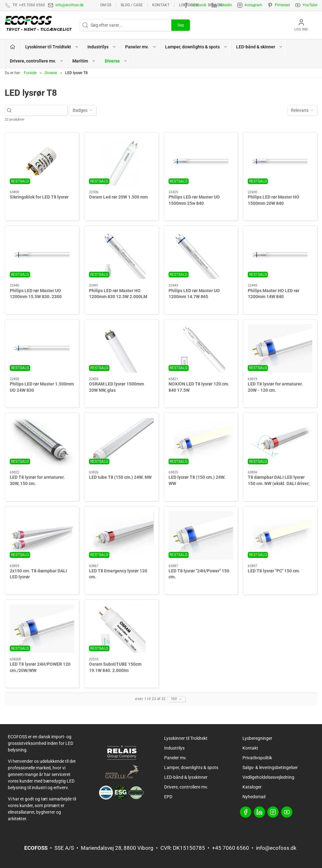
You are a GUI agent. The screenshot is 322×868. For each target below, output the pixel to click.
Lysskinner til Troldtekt (186, 738)
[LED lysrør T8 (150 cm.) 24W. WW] (201, 442)
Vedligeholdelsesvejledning (268, 777)
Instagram (253, 5)
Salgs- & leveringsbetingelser (270, 767)
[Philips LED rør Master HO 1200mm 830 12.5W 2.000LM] (121, 255)
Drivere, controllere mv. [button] (37, 61)
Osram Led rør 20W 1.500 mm (118, 197)
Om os (106, 5)
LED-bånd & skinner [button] (260, 47)
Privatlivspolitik (257, 758)
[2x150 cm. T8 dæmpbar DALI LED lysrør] (42, 535)
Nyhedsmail (254, 797)
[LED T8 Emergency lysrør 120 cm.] (121, 535)
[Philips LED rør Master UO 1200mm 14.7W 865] (201, 255)
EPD (168, 797)
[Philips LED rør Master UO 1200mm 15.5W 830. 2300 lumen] (42, 255)
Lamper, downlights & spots (191, 767)
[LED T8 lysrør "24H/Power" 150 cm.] (201, 535)
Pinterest (282, 5)
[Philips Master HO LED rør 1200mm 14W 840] (280, 255)
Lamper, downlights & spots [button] (196, 47)
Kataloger (252, 787)
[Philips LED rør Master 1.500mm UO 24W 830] (42, 348)
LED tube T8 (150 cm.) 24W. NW (120, 477)
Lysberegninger (257, 738)
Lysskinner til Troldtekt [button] (52, 47)
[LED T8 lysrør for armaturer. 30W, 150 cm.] (42, 442)
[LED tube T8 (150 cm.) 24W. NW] (121, 442)
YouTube (310, 5)
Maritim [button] (84, 61)
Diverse (51, 73)
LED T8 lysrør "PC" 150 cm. (274, 571)
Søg (181, 25)
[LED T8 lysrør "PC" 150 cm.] (280, 535)
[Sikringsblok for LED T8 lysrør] (42, 161)
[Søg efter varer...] (39, 110)
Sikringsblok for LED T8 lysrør (39, 197)
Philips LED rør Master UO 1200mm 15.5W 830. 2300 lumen (36, 297)
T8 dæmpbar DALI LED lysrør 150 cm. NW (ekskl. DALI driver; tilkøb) (279, 483)
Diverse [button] (116, 61)
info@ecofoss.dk (69, 5)
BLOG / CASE (132, 5)
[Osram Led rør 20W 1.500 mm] (121, 161)
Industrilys (174, 748)
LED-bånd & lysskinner (186, 777)
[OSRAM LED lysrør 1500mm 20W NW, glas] (121, 348)
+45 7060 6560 (230, 848)
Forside (30, 73)
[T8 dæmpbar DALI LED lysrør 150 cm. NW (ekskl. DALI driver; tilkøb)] (280, 442)
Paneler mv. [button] (141, 47)
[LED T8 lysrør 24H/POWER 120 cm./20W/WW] (42, 629)
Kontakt (161, 5)
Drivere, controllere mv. (186, 787)
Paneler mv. (175, 758)
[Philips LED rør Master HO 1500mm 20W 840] (280, 161)
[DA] (40, 25)
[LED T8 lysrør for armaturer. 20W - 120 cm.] (280, 348)
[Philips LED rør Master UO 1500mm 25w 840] (201, 161)
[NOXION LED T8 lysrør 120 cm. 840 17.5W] (201, 348)
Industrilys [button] (102, 47)
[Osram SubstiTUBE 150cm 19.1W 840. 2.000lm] (121, 629)
